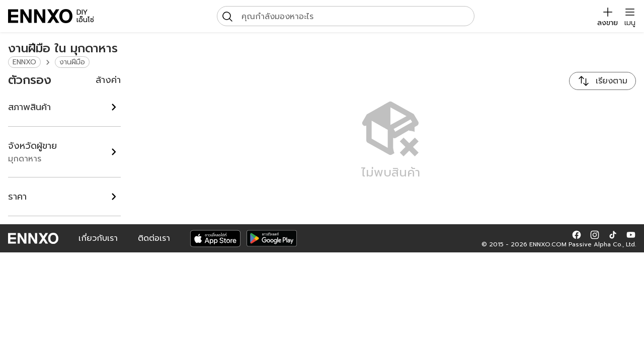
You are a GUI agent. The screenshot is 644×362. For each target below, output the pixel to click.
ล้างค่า (108, 80)
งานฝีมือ (72, 62)
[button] (577, 234)
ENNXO (24, 62)
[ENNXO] (40, 16)
